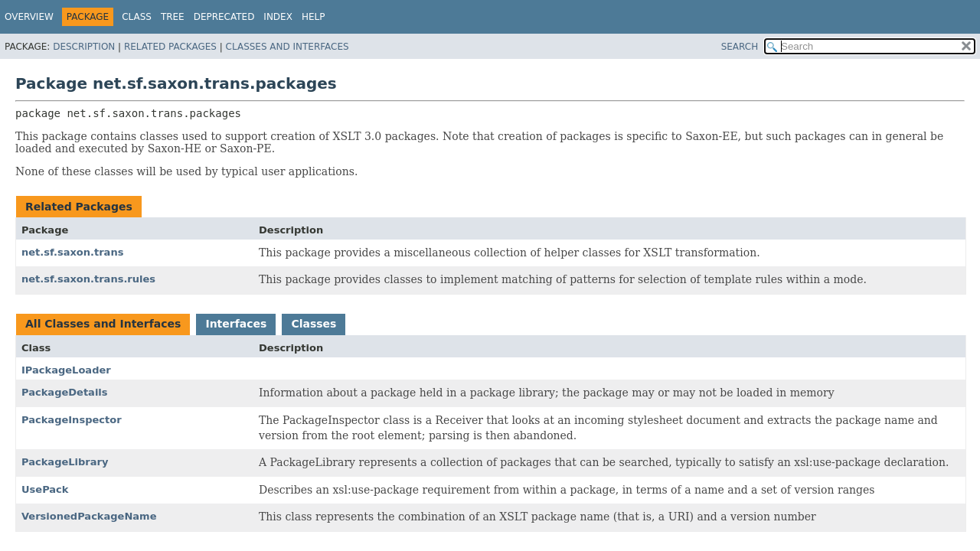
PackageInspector (72, 420)
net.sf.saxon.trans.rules (88, 279)
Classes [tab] (314, 324)
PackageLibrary (65, 462)
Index (278, 17)
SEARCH (740, 47)
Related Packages (170, 47)
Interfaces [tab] (236, 324)
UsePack (45, 489)
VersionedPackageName (89, 516)
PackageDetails (65, 392)
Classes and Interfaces (287, 47)
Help (314, 17)
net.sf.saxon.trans (72, 252)
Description (84, 47)
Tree (173, 17)
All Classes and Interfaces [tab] (103, 324)
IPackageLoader (66, 370)
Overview (29, 17)
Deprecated (224, 17)
